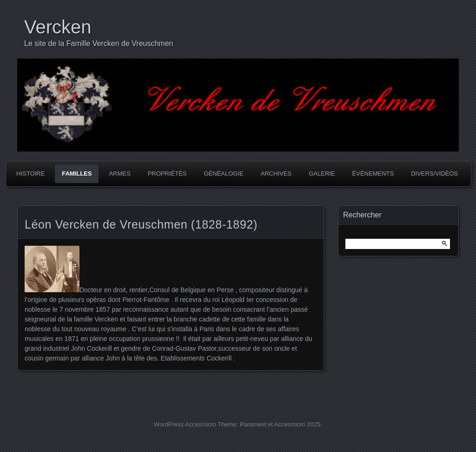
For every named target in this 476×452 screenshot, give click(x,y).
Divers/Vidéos (434, 174)
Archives (276, 174)
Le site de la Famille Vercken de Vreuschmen (99, 43)
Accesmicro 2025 (297, 424)
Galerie (322, 174)
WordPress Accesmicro (185, 424)
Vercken (58, 27)
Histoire (30, 174)
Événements (373, 174)
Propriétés (167, 174)
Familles (77, 174)
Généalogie (223, 174)
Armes (119, 174)
